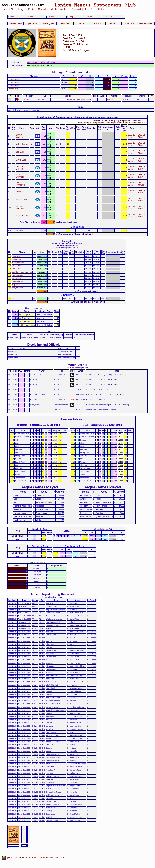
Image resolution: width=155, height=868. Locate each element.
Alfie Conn (20, 192)
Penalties (65, 23)
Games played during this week (52, 594)
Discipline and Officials (44, 345)
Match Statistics (37, 562)
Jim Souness (21, 200)
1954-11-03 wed (142, 184)
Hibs (86, 9)
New (93, 9)
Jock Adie (20, 152)
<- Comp (50, 17)
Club (13, 9)
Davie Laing (21, 160)
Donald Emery (17, 259)
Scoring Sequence (33, 308)
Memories (43, 9)
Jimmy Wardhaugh (21, 208)
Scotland (76, 9)
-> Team (109, 17)
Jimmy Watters (19, 136)
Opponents (32, 23)
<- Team (11, 17)
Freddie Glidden (19, 168)
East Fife (41, 100)
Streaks (97, 23)
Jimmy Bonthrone (19, 282)
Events (113, 23)
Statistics (65, 9)
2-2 (90, 100)
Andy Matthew (17, 288)
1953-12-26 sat (142, 136)
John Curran (17, 256)
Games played (146, 23)
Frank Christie (17, 266)
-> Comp (70, 17)
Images (22, 9)
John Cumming (20, 176)
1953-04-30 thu (132, 200)
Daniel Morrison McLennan (22, 272)
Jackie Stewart (18, 275)
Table (81, 23)
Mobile (54, 9)
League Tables (72, 419)
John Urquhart (22, 215)
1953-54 (26, 100)
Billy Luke (16, 285)
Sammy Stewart (18, 263)
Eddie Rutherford (21, 184)
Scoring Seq (49, 23)
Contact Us (22, 858)
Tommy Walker (14, 79)
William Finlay (17, 269)
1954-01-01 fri (142, 160)
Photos (32, 9)
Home (5, 9)
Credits (33, 858)
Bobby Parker (22, 144)
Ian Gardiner (17, 278)
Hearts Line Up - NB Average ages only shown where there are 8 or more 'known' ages (77, 117)
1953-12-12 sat (132, 136)
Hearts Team (16, 23)
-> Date (89, 17)
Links (101, 9)
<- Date (30, 17)
